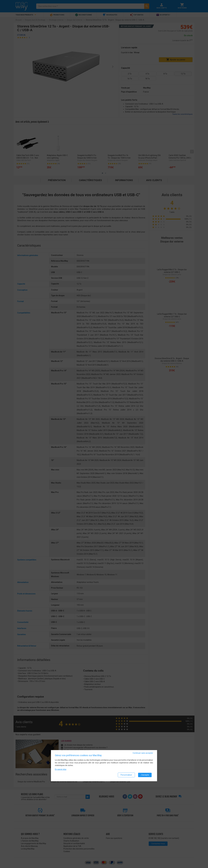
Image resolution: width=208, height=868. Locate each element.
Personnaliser (126, 775)
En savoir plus (61, 769)
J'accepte (145, 775)
